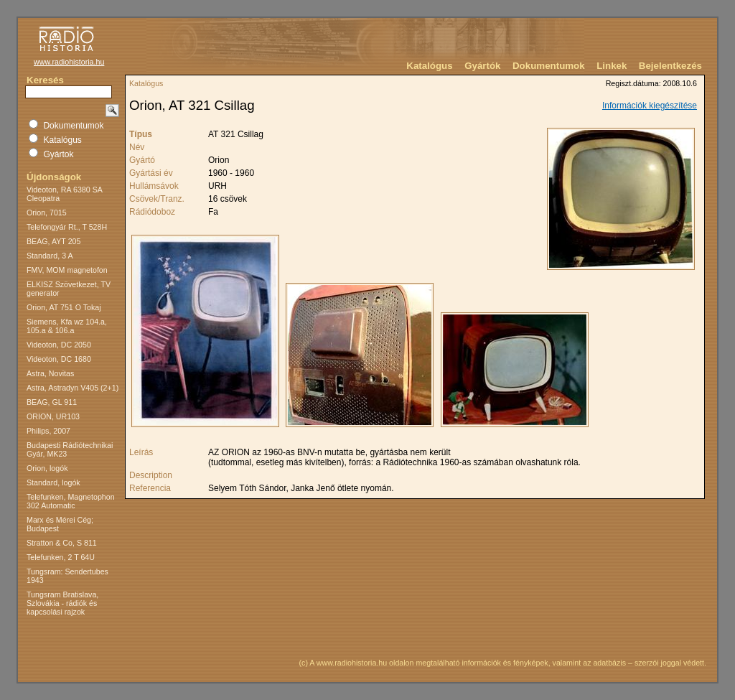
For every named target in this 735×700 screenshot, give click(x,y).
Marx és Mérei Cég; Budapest (60, 524)
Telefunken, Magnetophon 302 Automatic (71, 501)
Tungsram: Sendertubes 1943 (67, 576)
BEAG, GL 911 (52, 402)
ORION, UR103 (53, 416)
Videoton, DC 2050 (59, 345)
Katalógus (429, 66)
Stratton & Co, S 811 (62, 543)
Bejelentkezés (670, 66)
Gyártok (58, 154)
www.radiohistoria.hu (69, 62)
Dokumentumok (549, 66)
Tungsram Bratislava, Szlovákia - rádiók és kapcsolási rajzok (62, 603)
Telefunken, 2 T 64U (61, 557)
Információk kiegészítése (650, 106)
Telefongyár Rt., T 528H (67, 227)
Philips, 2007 (48, 431)
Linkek (612, 66)
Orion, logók (47, 468)
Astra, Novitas (50, 373)
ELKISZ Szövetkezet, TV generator (69, 289)
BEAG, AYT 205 (53, 241)
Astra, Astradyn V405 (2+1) (72, 388)
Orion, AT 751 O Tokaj (64, 307)
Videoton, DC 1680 (59, 359)
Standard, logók (53, 482)
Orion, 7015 (47, 213)
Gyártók (482, 66)
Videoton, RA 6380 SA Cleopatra (64, 194)
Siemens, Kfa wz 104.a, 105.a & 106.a (67, 326)
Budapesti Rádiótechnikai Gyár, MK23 (70, 449)
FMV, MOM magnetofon (67, 270)
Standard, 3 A (50, 256)
